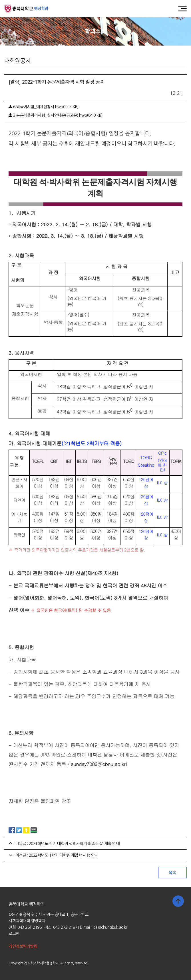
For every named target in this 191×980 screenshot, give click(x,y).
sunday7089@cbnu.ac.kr (98, 764)
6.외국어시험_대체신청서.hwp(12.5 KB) (44, 107)
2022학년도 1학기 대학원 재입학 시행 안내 (64, 855)
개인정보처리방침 (23, 946)
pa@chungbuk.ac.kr (110, 927)
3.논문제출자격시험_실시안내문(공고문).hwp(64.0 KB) (56, 115)
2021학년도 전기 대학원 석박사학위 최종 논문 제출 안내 (74, 844)
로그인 (14, 934)
